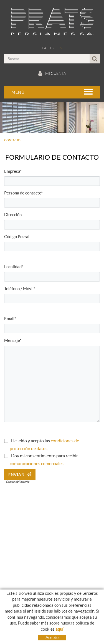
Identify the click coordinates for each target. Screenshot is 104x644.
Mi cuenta (52, 73)
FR (52, 48)
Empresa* (13, 171)
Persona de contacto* (23, 193)
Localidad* (14, 267)
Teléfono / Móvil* (20, 289)
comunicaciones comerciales (37, 463)
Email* (10, 319)
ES (60, 48)
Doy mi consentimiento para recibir (45, 456)
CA (44, 48)
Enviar (20, 474)
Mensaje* (13, 340)
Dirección (13, 215)
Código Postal (17, 237)
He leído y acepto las (31, 441)
